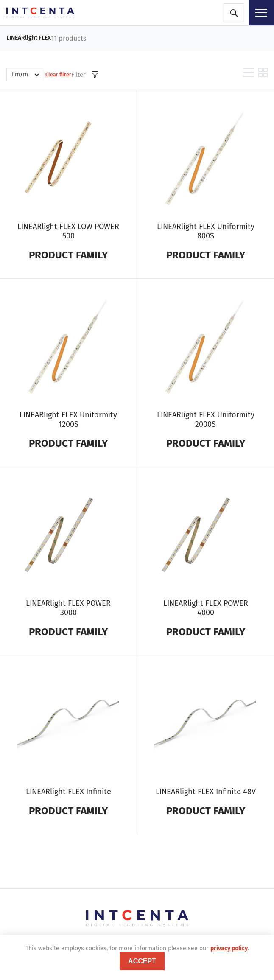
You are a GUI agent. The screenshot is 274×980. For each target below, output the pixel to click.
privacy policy (229, 948)
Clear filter (58, 75)
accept (142, 961)
